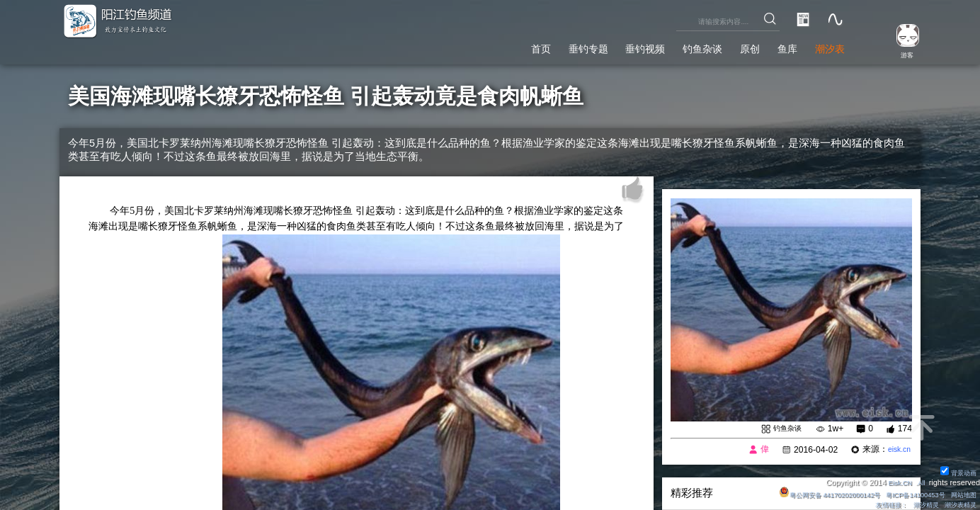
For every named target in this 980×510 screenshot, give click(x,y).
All (920, 482)
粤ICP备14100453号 (903, 494)
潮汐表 (825, 46)
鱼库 (775, 46)
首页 (482, 46)
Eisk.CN (896, 482)
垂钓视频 (606, 46)
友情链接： (873, 504)
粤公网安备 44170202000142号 (802, 494)
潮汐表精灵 (956, 504)
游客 (900, 54)
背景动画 (955, 472)
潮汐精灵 (915, 504)
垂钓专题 (537, 46)
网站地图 (960, 494)
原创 (731, 46)
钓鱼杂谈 (674, 46)
